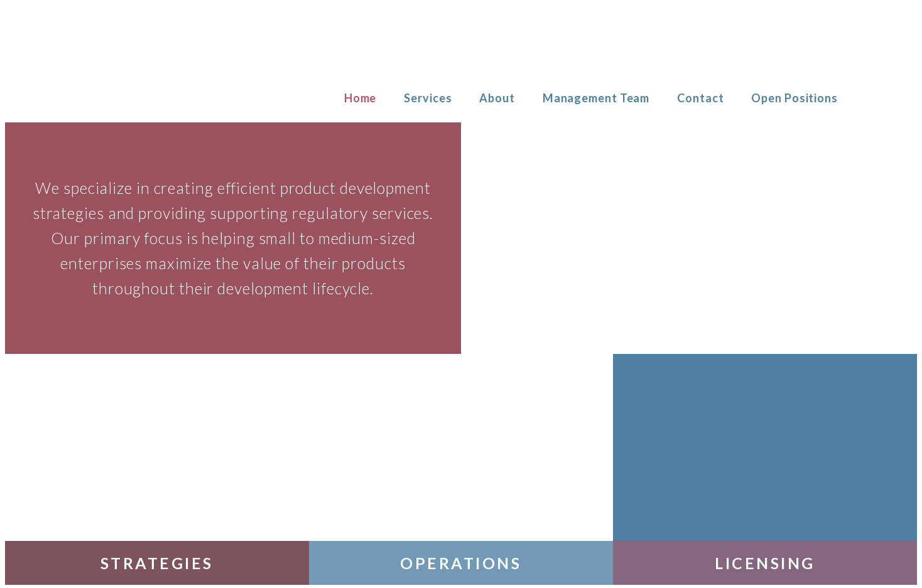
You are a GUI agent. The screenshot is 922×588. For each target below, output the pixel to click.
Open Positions (795, 98)
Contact (700, 98)
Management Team (596, 98)
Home (361, 98)
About (497, 98)
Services (428, 98)
